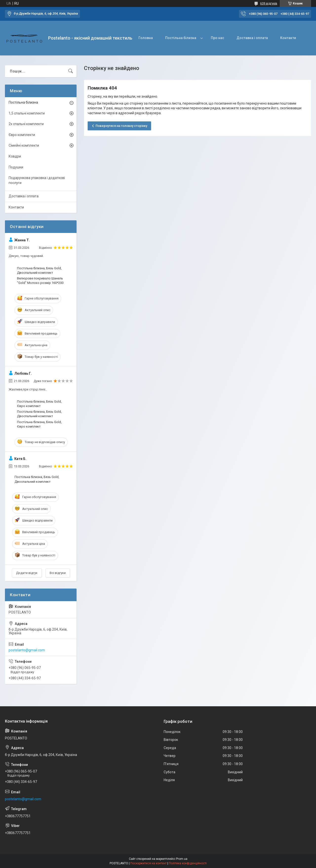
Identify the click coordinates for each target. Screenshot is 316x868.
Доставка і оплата (252, 38)
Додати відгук (27, 573)
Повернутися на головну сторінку (121, 126)
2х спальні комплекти (26, 124)
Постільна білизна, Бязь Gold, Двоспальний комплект (39, 270)
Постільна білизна (181, 38)
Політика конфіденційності (188, 863)
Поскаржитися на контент (148, 863)
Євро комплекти (22, 135)
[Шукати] (71, 71)
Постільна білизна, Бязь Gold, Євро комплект (39, 404)
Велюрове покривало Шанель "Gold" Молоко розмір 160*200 (40, 281)
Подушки (16, 167)
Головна (146, 38)
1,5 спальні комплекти (27, 113)
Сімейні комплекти (24, 145)
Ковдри (15, 156)
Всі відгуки (58, 573)
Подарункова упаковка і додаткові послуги (37, 180)
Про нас (217, 38)
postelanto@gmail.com (27, 650)
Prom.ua (182, 859)
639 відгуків (269, 3)
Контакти (288, 38)
